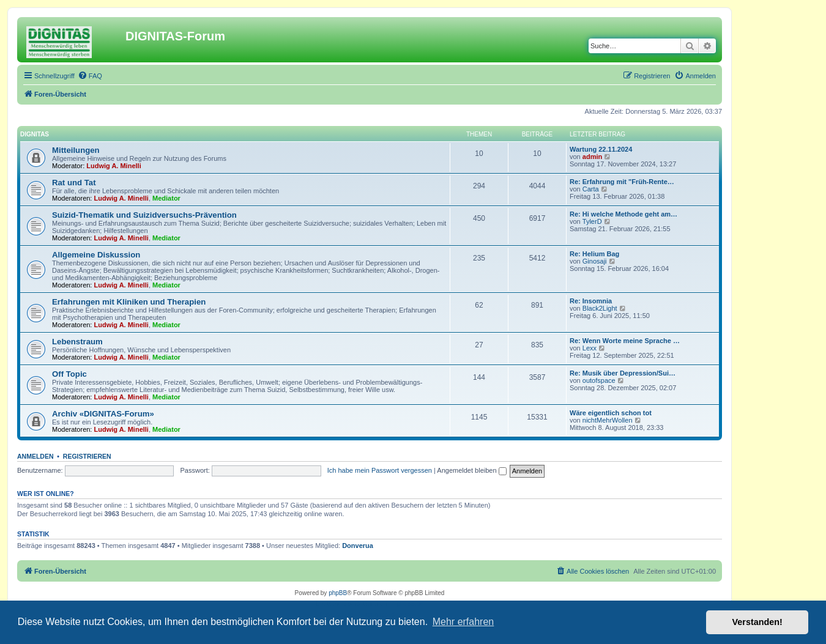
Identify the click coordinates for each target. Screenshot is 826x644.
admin (592, 157)
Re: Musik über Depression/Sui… (623, 373)
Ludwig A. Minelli (113, 166)
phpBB (338, 593)
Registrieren (87, 456)
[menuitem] (90, 76)
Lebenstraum (77, 342)
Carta (591, 189)
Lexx (590, 348)
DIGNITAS (35, 134)
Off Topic (69, 374)
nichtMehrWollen (608, 420)
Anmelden (35, 456)
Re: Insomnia (591, 301)
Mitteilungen (76, 150)
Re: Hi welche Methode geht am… (623, 214)
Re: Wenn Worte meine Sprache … (625, 341)
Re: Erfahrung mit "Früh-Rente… (622, 182)
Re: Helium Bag (594, 254)
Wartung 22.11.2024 (601, 149)
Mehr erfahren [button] (463, 622)
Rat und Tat (74, 183)
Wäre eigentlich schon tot (611, 413)
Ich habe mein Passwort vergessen (380, 470)
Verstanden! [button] (757, 622)
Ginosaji (595, 261)
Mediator (166, 198)
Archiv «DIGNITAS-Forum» (103, 414)
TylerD (592, 221)
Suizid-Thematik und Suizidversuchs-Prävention (144, 215)
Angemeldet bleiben (471, 470)
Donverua (358, 546)
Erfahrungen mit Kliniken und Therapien (129, 302)
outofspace (599, 380)
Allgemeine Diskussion (96, 255)
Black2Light (600, 308)
